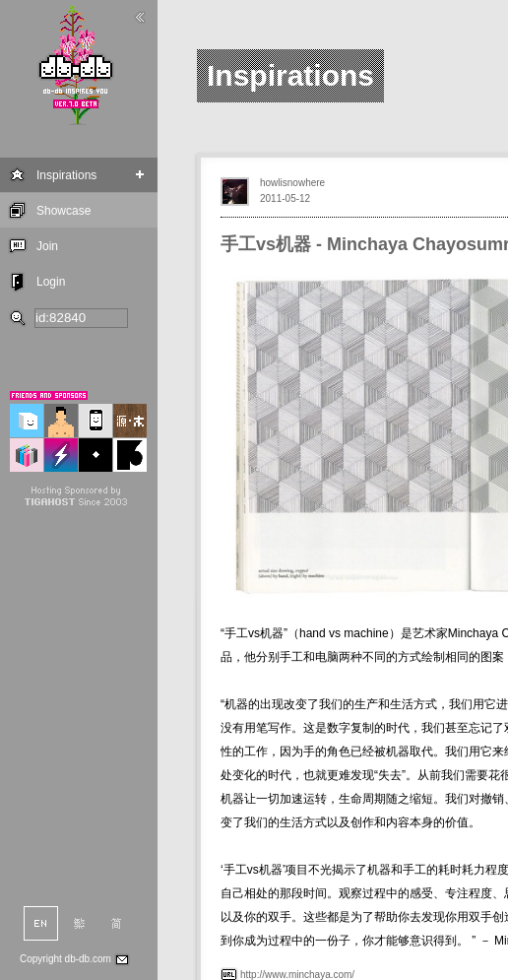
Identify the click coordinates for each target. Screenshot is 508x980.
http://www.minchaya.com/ (297, 975)
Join (47, 246)
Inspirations (66, 175)
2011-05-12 (285, 198)
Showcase (63, 211)
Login (51, 282)
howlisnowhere (292, 183)
